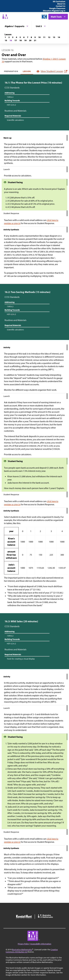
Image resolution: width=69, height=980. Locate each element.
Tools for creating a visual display (21, 659)
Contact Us (61, 6)
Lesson (27, 71)
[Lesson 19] (25, 40)
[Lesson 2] (9, 37)
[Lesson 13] (54, 37)
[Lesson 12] (49, 37)
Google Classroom (57, 8)
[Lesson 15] (6, 40)
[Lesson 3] (13, 37)
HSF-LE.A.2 (11, 105)
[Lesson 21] (35, 40)
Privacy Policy (23, 944)
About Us (61, 4)
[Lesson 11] (44, 37)
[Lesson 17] (16, 40)
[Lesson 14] (59, 37)
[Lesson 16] (11, 40)
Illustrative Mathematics (22, 950)
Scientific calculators (15, 120)
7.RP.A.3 (10, 97)
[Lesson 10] (39, 37)
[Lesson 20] (30, 40)
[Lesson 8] (31, 37)
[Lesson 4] (16, 37)
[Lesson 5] (20, 37)
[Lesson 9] (35, 37)
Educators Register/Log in (54, 11)
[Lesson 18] (20, 40)
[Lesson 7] (28, 37)
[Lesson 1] (5, 37)
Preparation (11, 71)
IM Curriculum (59, 1)
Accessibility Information (41, 944)
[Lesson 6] (24, 37)
